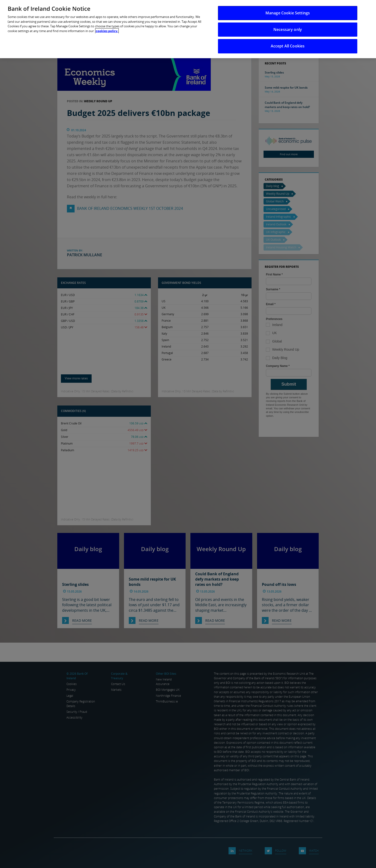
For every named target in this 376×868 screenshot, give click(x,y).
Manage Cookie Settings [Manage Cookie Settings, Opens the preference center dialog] (288, 13)
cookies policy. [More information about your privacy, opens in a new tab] (107, 31)
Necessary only (288, 29)
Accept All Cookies (288, 46)
